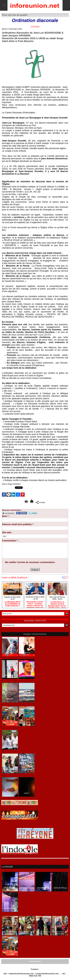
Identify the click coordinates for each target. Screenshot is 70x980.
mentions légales (35, 962)
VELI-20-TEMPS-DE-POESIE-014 (10, 933)
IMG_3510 (27, 699)
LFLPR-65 (27, 653)
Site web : (7, 532)
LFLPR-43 (10, 653)
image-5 (27, 793)
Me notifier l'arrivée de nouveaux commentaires (30, 562)
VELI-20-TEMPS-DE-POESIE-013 (27, 933)
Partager (40, 502)
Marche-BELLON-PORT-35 (10, 747)
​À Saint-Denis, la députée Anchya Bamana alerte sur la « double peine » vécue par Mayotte (57, 604)
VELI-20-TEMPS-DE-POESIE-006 (27, 723)
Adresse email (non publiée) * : (18, 524)
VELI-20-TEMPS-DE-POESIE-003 (60, 933)
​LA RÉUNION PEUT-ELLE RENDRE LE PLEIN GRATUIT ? (13, 604)
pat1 (10, 793)
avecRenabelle (27, 675)
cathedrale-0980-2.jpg (27, 888)
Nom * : (6, 516)
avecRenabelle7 (10, 675)
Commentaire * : (11, 541)
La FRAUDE (7, 867)
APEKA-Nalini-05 (27, 770)
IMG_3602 (10, 699)
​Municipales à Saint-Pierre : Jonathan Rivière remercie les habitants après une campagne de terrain (35, 604)
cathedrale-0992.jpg (60, 888)
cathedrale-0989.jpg (43, 888)
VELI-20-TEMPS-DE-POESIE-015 (10, 723)
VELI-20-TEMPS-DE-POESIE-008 (43, 933)
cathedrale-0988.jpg (10, 888)
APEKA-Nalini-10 (10, 770)
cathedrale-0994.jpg (10, 908)
